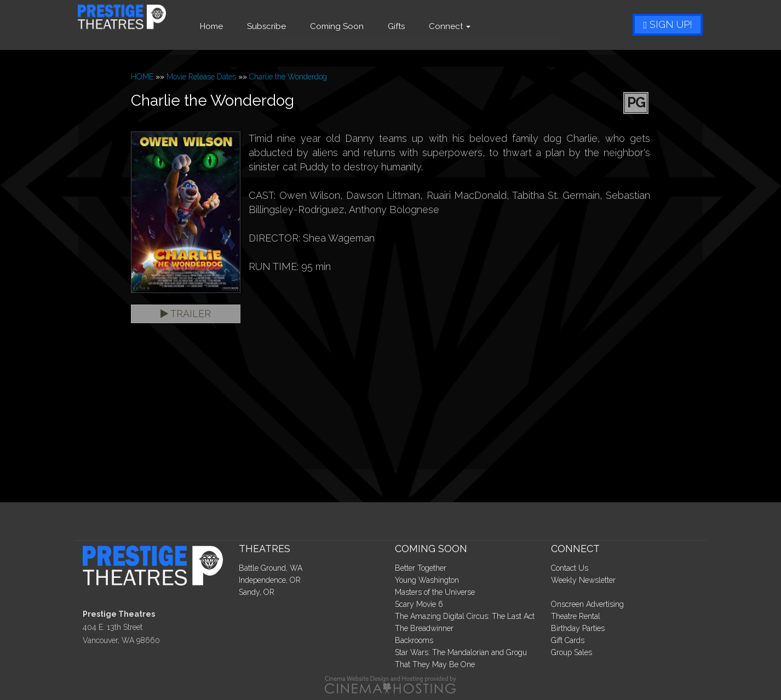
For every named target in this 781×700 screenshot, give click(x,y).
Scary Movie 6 (419, 604)
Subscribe (295, 26)
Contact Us (570, 568)
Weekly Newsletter (583, 580)
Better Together (421, 568)
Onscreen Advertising (587, 604)
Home (240, 26)
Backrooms (414, 640)
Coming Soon (366, 26)
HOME (142, 77)
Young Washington (427, 580)
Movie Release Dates (201, 77)
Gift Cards (568, 640)
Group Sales (572, 652)
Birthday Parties (578, 628)
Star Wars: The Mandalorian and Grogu (461, 652)
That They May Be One (435, 664)
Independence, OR (270, 580)
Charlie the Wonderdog (288, 77)
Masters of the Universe (435, 592)
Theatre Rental (576, 616)
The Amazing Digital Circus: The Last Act (465, 616)
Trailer (186, 314)
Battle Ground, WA (271, 568)
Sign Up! (668, 24)
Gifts (425, 26)
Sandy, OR (257, 592)
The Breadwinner (424, 628)
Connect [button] (479, 26)
